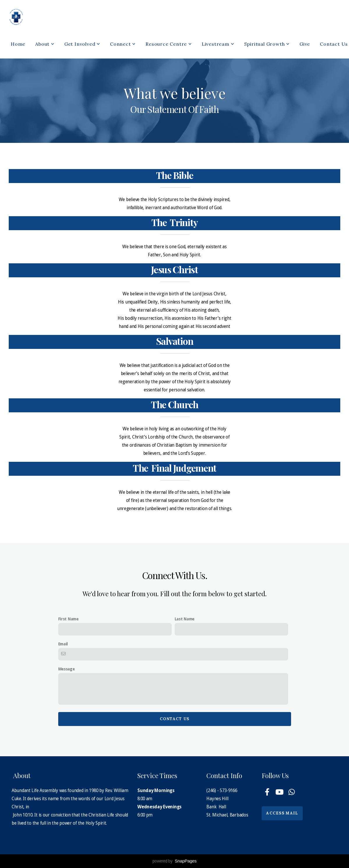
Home (18, 44)
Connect (123, 44)
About (45, 44)
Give (305, 44)
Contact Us (175, 719)
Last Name (185, 619)
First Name (68, 619)
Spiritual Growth (267, 44)
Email (63, 644)
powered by (175, 861)
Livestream (218, 44)
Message (67, 669)
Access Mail (282, 813)
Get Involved (82, 44)
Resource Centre (169, 44)
